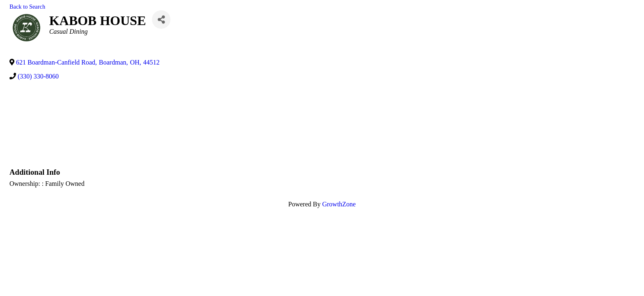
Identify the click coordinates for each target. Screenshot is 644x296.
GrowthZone (339, 204)
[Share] (161, 20)
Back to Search (27, 7)
